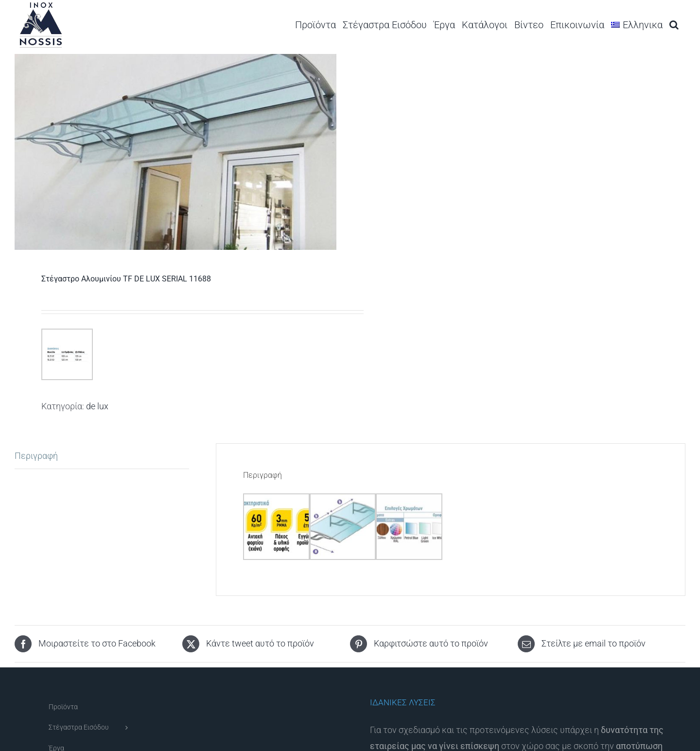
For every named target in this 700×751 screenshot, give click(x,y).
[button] (674, 25)
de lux (97, 406)
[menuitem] (637, 25)
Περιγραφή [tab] (36, 456)
